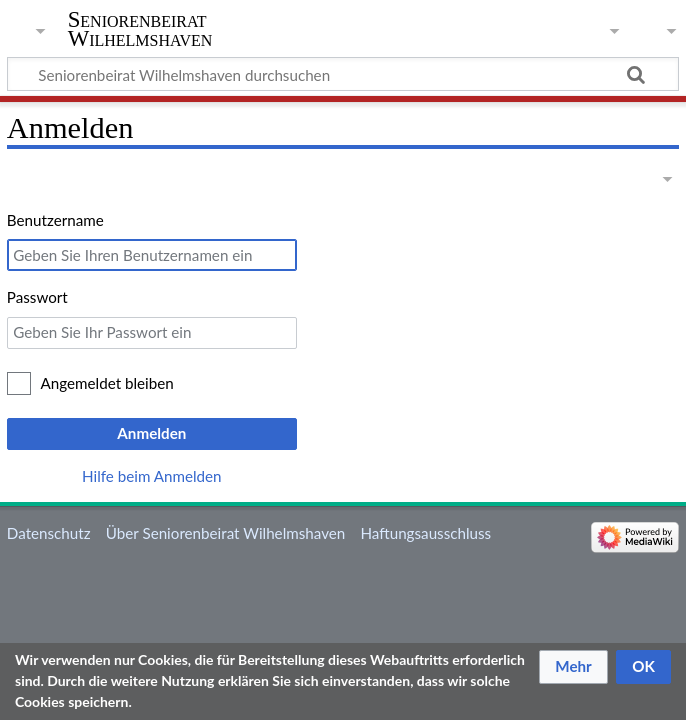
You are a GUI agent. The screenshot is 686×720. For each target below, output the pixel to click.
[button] (573, 667)
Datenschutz (49, 533)
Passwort (37, 297)
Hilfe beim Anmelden (152, 476)
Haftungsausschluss (425, 533)
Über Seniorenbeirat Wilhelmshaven (225, 533)
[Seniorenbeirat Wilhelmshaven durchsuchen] (343, 74)
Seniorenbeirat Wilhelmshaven (140, 29)
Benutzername (55, 220)
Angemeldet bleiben (107, 383)
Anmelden (151, 433)
